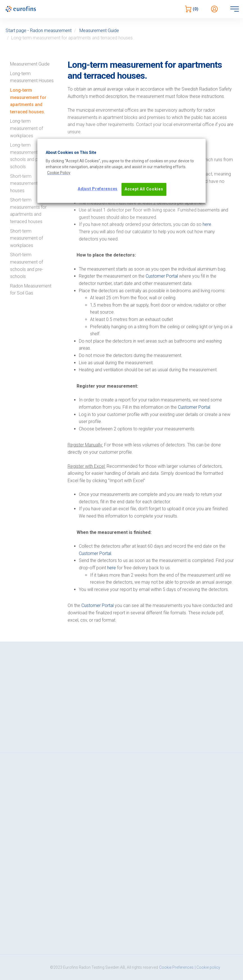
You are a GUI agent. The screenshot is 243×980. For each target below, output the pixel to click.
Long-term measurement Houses (32, 77)
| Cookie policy (208, 967)
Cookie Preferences (176, 967)
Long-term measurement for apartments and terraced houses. (28, 101)
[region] (121, 171)
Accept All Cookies (144, 189)
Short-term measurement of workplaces (27, 238)
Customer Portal (162, 276)
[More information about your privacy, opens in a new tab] (59, 173)
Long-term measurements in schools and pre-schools (27, 156)
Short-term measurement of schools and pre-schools (27, 266)
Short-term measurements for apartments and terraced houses (28, 211)
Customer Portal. (96, 553)
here (207, 224)
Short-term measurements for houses (28, 183)
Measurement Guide (99, 31)
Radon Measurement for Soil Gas (31, 290)
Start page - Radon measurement (39, 31)
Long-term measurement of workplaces (27, 128)
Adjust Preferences (98, 189)
